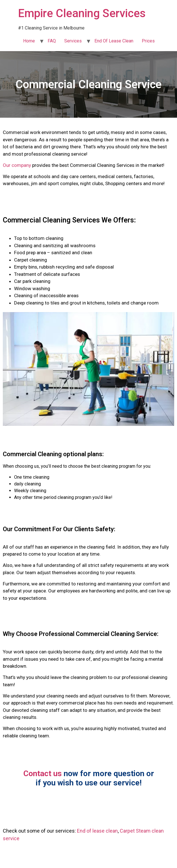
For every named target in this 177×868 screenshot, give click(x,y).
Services (73, 41)
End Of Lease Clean (114, 41)
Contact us (43, 773)
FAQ (52, 41)
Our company (17, 165)
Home (29, 41)
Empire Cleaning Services (82, 13)
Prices (148, 41)
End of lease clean (97, 831)
